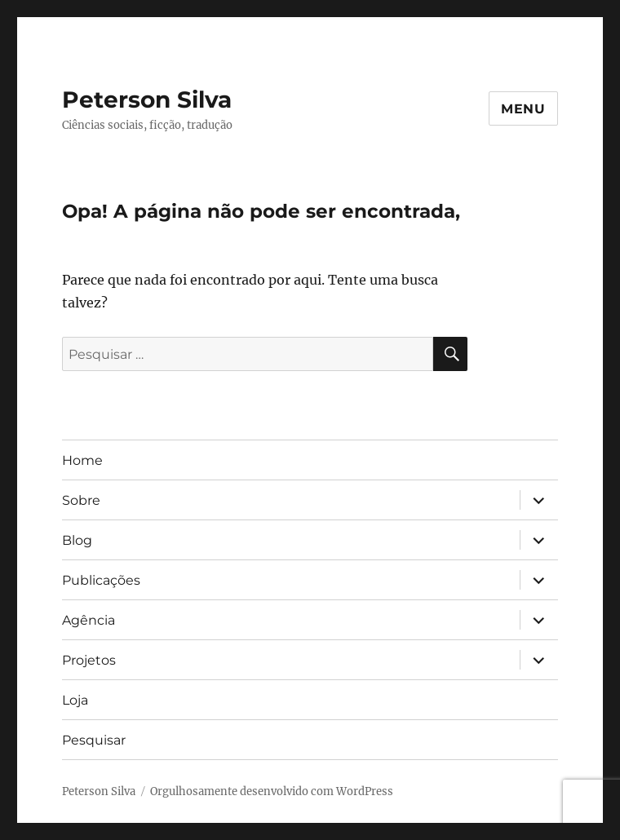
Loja (75, 700)
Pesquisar (94, 740)
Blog (77, 540)
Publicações (101, 580)
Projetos (89, 660)
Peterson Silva (147, 99)
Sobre (81, 500)
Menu (523, 109)
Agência (89, 620)
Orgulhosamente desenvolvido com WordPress (272, 791)
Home (82, 460)
